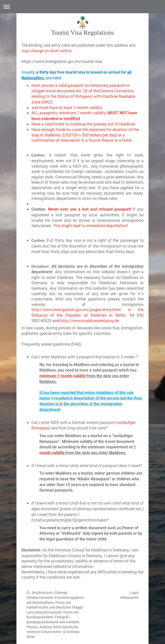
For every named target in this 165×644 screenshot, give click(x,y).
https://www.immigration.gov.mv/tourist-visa (62, 61)
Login (134, 592)
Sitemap (61, 592)
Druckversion (40, 592)
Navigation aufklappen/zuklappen (82, 7)
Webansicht (129, 597)
